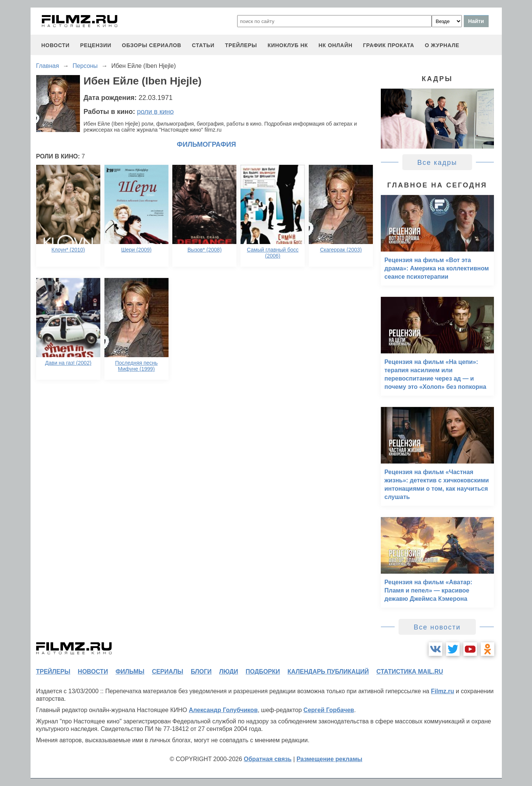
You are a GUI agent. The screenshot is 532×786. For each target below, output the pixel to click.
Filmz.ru (442, 691)
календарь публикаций (328, 672)
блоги (201, 672)
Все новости (437, 627)
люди (228, 672)
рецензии (96, 45)
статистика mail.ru (410, 672)
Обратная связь (268, 759)
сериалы (168, 672)
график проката (389, 45)
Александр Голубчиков (223, 710)
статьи (203, 45)
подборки (263, 672)
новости (56, 45)
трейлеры (241, 45)
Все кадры (437, 163)
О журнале (442, 45)
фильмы (130, 672)
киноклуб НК (288, 45)
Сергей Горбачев (329, 710)
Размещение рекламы (329, 759)
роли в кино (155, 112)
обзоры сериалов (152, 45)
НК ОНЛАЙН (336, 45)
